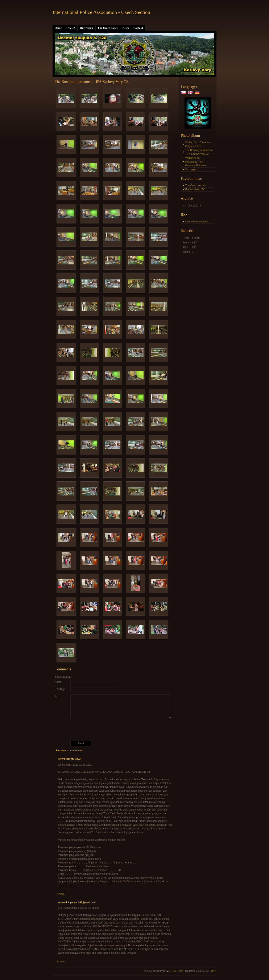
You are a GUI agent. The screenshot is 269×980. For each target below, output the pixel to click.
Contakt (138, 28)
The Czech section (196, 185)
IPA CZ (71, 28)
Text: (57, 696)
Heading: (60, 689)
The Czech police (108, 28)
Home (58, 28)
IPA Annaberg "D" (195, 189)
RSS (173, 971)
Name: (58, 682)
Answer (61, 894)
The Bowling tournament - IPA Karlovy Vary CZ (199, 152)
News (125, 28)
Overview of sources (197, 222)
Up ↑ (214, 971)
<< (185, 206)
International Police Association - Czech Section (101, 12)
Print (181, 971)
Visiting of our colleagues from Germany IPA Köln (195, 162)
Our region (86, 28)
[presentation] (114, 730)
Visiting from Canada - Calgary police (198, 144)
